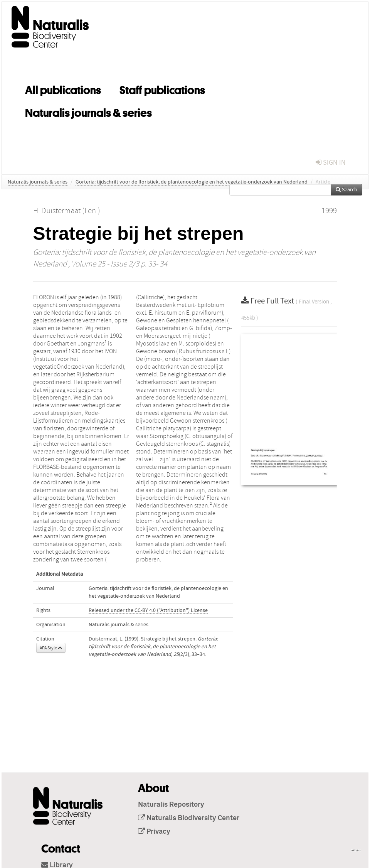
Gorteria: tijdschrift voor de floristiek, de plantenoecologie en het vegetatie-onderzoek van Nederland (192, 182)
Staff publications (162, 89)
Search (346, 190)
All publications (63, 89)
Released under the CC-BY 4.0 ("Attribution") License (148, 610)
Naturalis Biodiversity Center (189, 818)
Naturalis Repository (171, 805)
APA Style (51, 648)
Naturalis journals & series (88, 111)
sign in (331, 163)
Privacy (154, 832)
